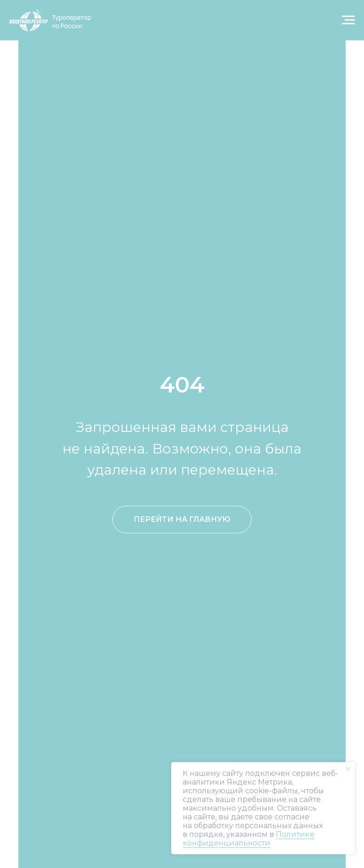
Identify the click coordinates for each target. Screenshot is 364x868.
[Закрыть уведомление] (348, 769)
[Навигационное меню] (348, 20)
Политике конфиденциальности (249, 839)
